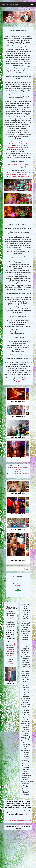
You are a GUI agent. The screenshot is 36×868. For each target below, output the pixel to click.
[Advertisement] (18, 850)
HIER (25, 815)
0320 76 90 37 (13, 165)
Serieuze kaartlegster (10, 4)
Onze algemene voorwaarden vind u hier (18, 820)
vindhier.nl (18, 586)
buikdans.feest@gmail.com (20, 167)
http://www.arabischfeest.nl (18, 144)
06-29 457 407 (18, 468)
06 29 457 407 (14, 163)
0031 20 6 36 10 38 (24, 175)
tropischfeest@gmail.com (14, 644)
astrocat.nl (10, 663)
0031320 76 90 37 (11, 175)
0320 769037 (19, 472)
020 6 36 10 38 (23, 165)
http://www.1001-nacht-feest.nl (18, 148)
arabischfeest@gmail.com (20, 474)
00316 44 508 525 (24, 173)
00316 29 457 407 (12, 173)
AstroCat (20, 826)
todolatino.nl (10, 627)
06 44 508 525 (24, 163)
